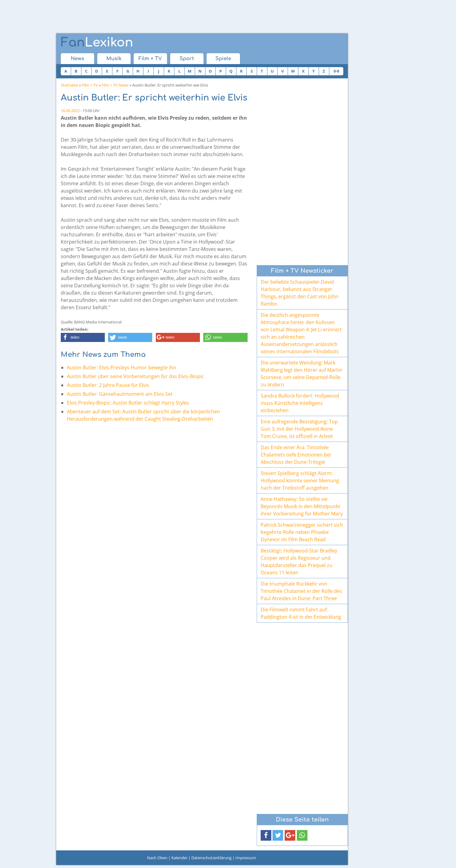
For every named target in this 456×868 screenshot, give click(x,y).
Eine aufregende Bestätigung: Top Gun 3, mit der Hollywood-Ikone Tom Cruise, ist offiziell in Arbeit (299, 429)
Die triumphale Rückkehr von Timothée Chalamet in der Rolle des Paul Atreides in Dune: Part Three (301, 591)
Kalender (179, 858)
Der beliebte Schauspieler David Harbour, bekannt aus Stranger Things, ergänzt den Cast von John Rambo (300, 293)
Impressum (246, 858)
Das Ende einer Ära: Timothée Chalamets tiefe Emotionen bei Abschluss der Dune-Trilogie (296, 455)
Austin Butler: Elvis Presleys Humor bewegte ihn (122, 367)
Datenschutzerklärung (211, 858)
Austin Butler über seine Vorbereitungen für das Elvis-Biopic (135, 376)
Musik (114, 59)
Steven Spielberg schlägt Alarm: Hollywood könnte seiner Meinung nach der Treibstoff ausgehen (300, 480)
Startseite (69, 85)
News (77, 59)
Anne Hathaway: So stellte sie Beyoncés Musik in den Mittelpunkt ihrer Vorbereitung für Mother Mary (302, 506)
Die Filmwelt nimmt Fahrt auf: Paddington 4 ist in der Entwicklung (301, 613)
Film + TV (150, 59)
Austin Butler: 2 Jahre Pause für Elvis (108, 385)
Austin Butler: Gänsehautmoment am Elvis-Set (120, 394)
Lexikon (97, 43)
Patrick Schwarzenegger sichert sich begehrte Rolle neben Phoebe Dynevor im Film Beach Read (302, 532)
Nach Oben (157, 858)
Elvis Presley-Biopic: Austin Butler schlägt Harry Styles (128, 403)
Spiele (223, 59)
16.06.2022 (70, 111)
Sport (187, 59)
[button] (83, 337)
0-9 (336, 71)
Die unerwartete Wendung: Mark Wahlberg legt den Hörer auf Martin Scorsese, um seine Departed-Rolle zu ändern (302, 374)
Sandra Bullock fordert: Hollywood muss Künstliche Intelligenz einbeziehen (300, 403)
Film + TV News (115, 85)
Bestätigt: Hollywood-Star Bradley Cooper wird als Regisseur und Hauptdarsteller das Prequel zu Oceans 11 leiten (299, 562)
